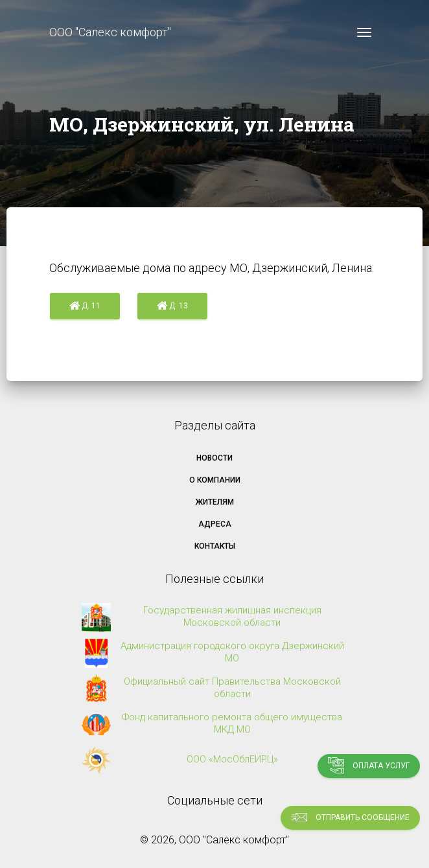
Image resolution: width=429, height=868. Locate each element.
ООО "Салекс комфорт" (110, 32)
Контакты (215, 546)
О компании (215, 480)
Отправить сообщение (350, 817)
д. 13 (172, 306)
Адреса (215, 524)
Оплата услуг (369, 765)
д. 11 (85, 306)
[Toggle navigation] (364, 32)
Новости (214, 458)
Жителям (215, 502)
